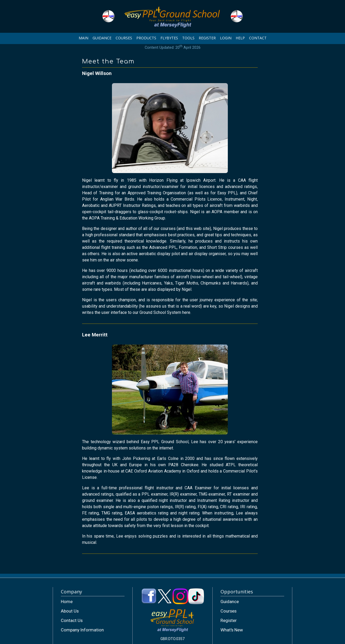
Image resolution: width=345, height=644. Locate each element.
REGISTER (207, 38)
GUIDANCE (102, 38)
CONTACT (258, 38)
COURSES (124, 38)
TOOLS (188, 38)
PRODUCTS (146, 38)
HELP (240, 38)
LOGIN (226, 38)
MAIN (83, 38)
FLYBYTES (169, 38)
